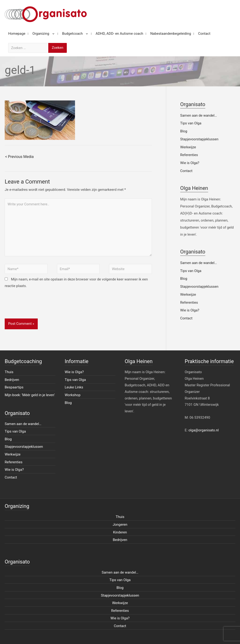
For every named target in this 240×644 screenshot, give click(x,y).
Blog (184, 131)
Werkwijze (188, 147)
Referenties (189, 155)
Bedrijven (12, 380)
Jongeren (120, 525)
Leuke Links (74, 387)
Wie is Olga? (190, 163)
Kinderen (120, 532)
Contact (186, 171)
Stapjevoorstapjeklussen (199, 139)
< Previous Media (19, 157)
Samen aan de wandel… (199, 115)
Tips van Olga (191, 123)
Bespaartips (14, 387)
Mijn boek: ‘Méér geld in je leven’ (30, 395)
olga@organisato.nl (204, 430)
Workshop (73, 395)
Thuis (9, 372)
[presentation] (40, 307)
